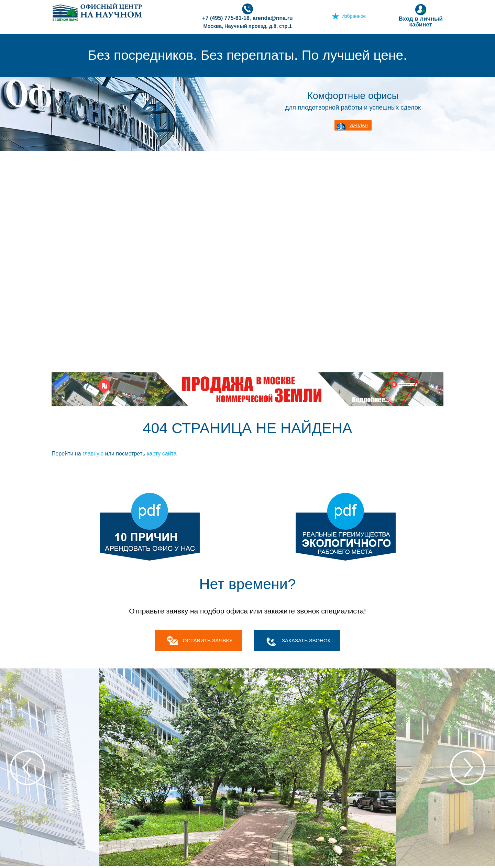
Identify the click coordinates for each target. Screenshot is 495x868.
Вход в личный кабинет (421, 15)
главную (93, 454)
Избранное (354, 16)
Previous (27, 768)
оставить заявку (207, 640)
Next (467, 768)
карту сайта (162, 454)
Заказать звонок (306, 640)
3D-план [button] (359, 125)
